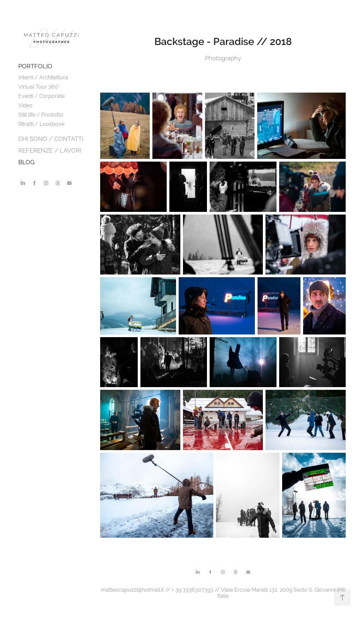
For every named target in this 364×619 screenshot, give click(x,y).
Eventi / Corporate (41, 96)
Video (25, 105)
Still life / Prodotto (41, 115)
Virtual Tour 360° (39, 87)
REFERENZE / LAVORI (50, 150)
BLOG (26, 162)
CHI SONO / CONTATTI (51, 139)
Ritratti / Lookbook (41, 124)
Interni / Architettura (43, 77)
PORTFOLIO (35, 66)
